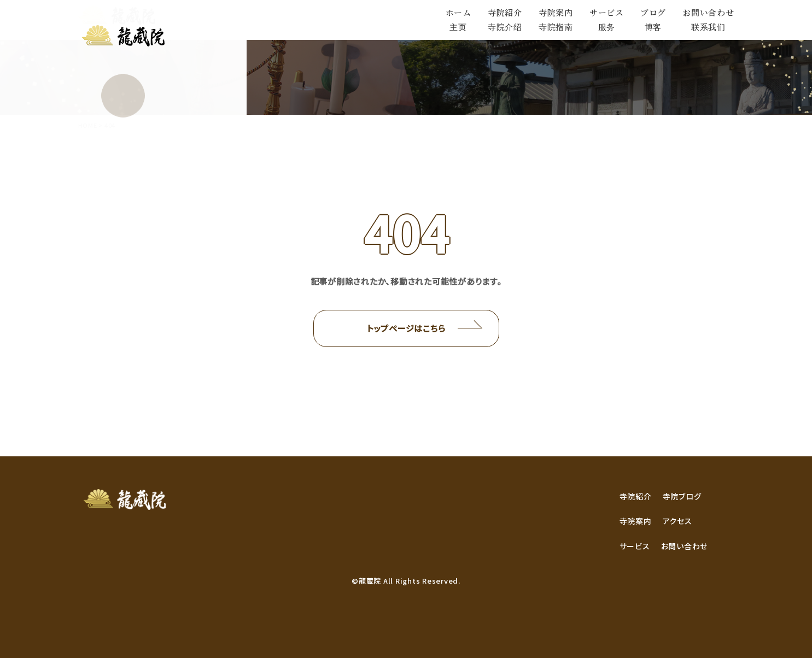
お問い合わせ (685, 546)
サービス (635, 546)
